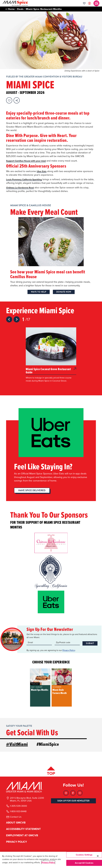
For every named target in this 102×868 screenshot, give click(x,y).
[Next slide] (17, 323)
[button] (74, 333)
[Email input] (39, 646)
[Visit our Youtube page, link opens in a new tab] (80, 795)
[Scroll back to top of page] (51, 774)
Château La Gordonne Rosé (22, 191)
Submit (90, 646)
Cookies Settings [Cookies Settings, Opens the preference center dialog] (84, 855)
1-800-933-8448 (18, 814)
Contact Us (16, 819)
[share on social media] (17, 100)
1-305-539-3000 (18, 808)
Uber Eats (42, 171)
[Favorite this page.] (9, 100)
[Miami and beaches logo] (27, 789)
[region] (51, 860)
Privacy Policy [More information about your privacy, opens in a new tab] (48, 862)
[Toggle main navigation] (96, 3)
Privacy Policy (69, 653)
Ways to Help (39, 295)
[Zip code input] (67, 646)
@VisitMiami (17, 747)
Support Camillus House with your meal (29, 161)
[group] (40, 691)
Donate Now (64, 295)
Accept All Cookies (84, 863)
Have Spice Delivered (32, 494)
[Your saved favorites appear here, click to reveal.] (84, 3)
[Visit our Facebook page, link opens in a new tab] (73, 795)
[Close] (98, 856)
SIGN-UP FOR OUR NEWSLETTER (73, 803)
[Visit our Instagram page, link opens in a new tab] (66, 795)
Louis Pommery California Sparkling (27, 179)
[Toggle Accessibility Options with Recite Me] (90, 3)
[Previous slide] (9, 323)
